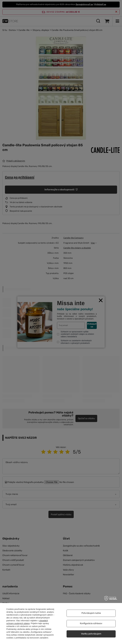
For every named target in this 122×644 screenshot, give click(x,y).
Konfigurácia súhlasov (91, 623)
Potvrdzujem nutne (91, 613)
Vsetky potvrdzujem (91, 634)
